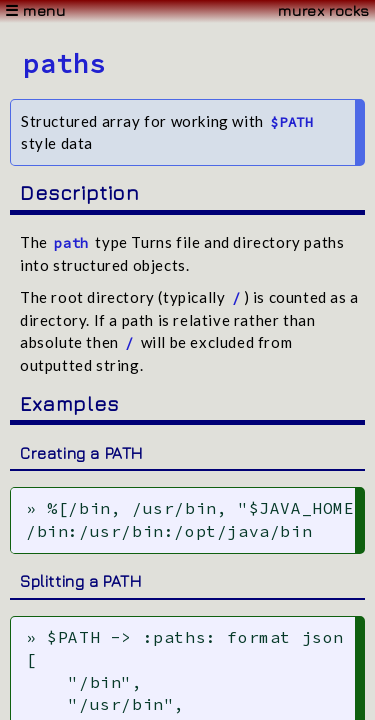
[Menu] (187, 11)
